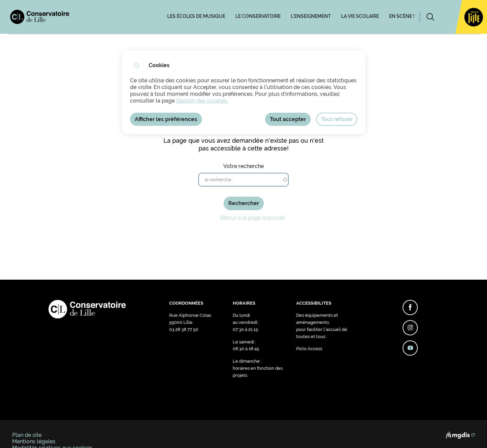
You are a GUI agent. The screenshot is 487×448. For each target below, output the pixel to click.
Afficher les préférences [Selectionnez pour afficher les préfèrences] (166, 119)
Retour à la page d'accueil (244, 218)
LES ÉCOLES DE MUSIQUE (196, 16)
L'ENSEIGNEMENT (311, 16)
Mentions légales (34, 441)
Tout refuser (337, 119)
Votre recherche (243, 166)
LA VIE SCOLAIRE (360, 16)
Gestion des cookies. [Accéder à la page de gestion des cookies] (202, 101)
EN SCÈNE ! (402, 16)
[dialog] (244, 92)
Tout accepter (288, 119)
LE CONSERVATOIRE (258, 16)
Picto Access (309, 349)
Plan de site (27, 435)
